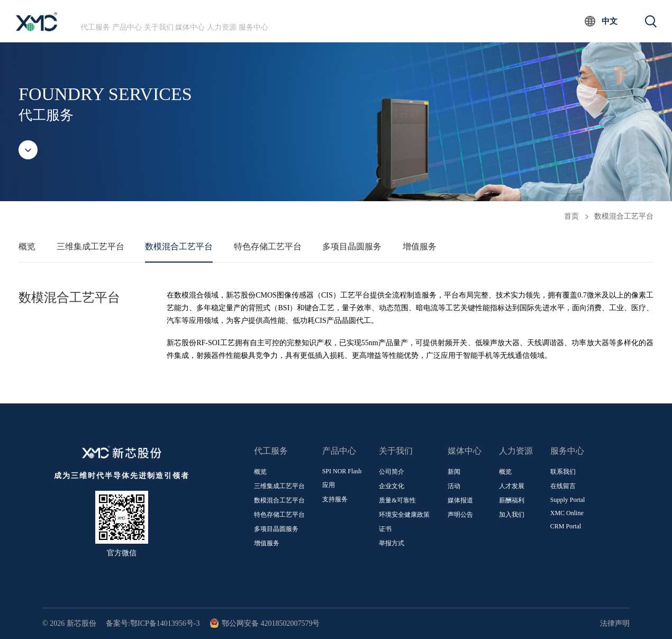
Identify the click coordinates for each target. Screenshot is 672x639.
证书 (385, 529)
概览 (27, 246)
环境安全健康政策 (404, 515)
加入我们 (512, 515)
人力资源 (297, 21)
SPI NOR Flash (342, 471)
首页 (571, 216)
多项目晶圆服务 (352, 246)
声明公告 (460, 515)
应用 (329, 485)
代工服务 (104, 21)
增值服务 (420, 246)
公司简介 (392, 472)
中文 (610, 21)
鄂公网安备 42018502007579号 (265, 623)
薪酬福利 (512, 500)
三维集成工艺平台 (90, 246)
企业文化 (392, 486)
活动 (454, 486)
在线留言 (563, 486)
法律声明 (615, 623)
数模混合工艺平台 (624, 216)
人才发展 (512, 486)
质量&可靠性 (397, 500)
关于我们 (201, 21)
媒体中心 (249, 21)
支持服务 (335, 499)
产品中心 (152, 21)
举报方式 (392, 543)
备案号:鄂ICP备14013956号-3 (153, 623)
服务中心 (346, 21)
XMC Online (567, 513)
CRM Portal (566, 526)
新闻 (454, 472)
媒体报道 (460, 500)
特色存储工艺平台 (268, 246)
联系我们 (563, 472)
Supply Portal (568, 500)
